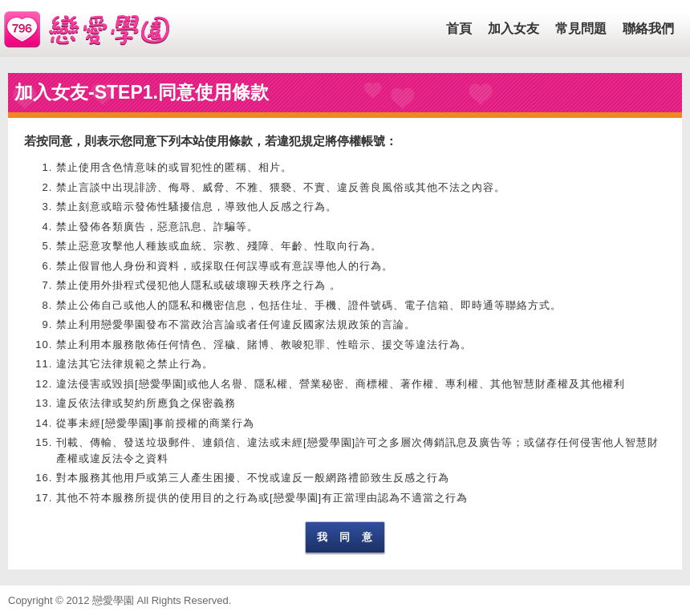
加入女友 (513, 28)
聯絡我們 (648, 28)
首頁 (459, 28)
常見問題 (581, 28)
